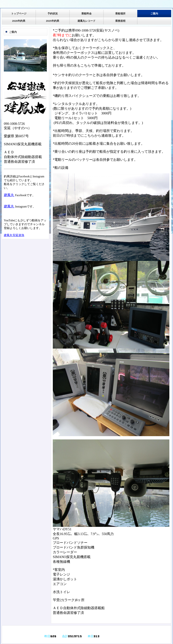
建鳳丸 (9, 195)
